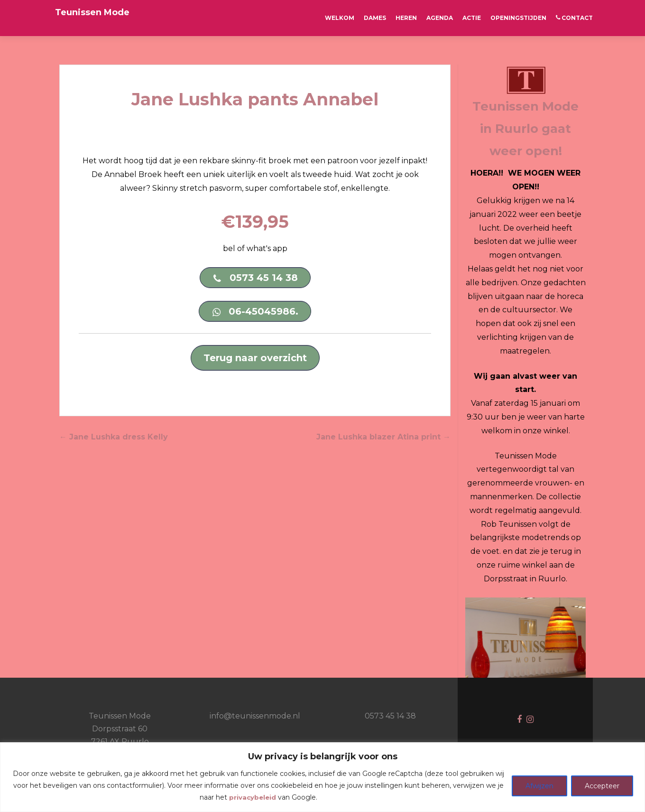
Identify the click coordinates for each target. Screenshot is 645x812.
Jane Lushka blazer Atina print (383, 438)
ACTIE (472, 18)
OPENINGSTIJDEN (518, 18)
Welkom (340, 18)
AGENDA (440, 18)
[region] (322, 777)
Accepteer (602, 786)
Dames (375, 18)
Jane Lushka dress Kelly (114, 438)
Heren (406, 18)
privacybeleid (252, 797)
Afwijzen (539, 786)
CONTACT (574, 18)
